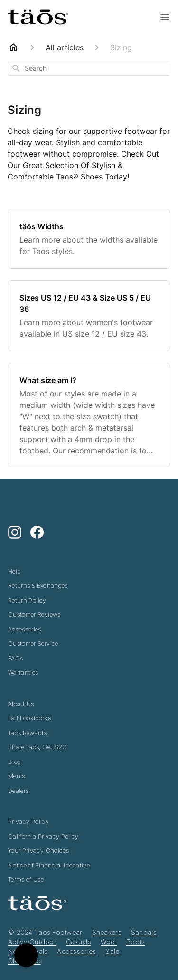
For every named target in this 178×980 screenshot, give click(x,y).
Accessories (25, 629)
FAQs (15, 658)
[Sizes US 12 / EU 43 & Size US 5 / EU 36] (89, 316)
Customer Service (33, 643)
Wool (109, 942)
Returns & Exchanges (38, 585)
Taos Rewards (27, 733)
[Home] (13, 47)
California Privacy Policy (43, 836)
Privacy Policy (28, 821)
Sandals (144, 932)
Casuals (79, 942)
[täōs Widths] (89, 239)
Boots (136, 942)
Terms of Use (26, 879)
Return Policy (27, 600)
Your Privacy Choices (38, 850)
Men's (17, 776)
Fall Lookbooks (29, 718)
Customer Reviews (34, 614)
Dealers (18, 791)
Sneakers (107, 932)
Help (14, 571)
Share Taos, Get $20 (37, 747)
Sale (112, 951)
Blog (14, 762)
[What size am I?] (89, 415)
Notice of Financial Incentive (49, 865)
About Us (21, 704)
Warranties (23, 672)
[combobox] (89, 68)
